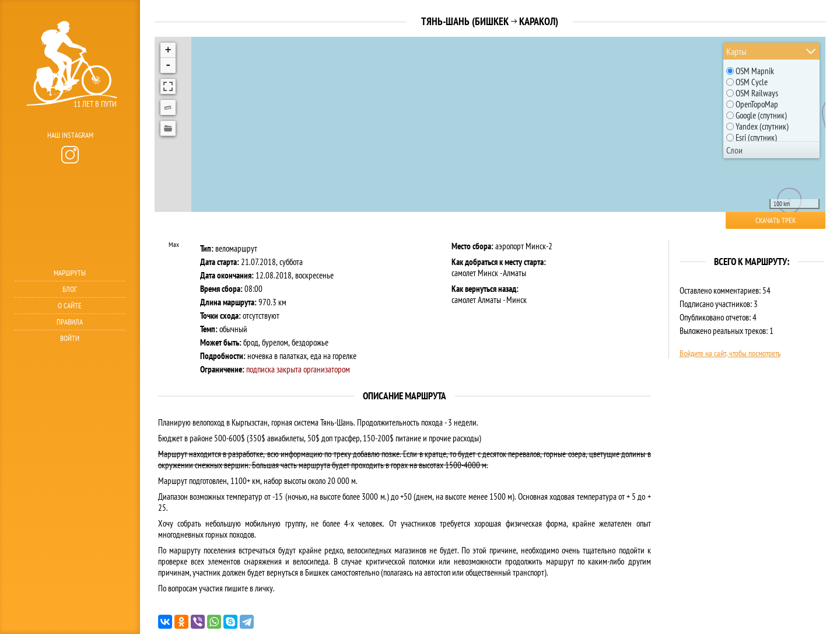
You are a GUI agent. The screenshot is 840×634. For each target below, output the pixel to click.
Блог (70, 289)
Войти (70, 338)
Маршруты (70, 273)
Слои (734, 150)
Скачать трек (776, 220)
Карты (736, 51)
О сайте (70, 306)
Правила (70, 322)
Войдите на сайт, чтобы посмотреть (730, 353)
